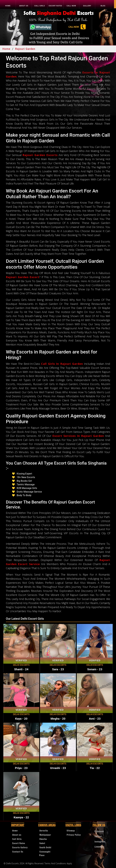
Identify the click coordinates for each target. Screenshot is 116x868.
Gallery (87, 6)
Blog (103, 6)
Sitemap (71, 831)
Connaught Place (45, 854)
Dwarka (43, 839)
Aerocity (44, 831)
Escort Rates (56, 6)
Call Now (71, 6)
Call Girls (39, 6)
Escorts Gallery (20, 848)
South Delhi (45, 848)
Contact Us (18, 852)
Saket (42, 843)
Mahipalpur (45, 835)
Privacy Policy (74, 835)
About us (24, 6)
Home (8, 6)
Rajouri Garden (25, 49)
